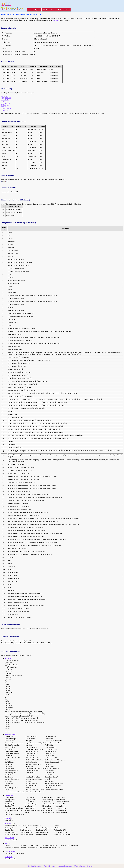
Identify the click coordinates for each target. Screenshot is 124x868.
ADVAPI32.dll (6, 103)
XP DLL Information (35, 866)
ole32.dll (4, 107)
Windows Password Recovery (83, 866)
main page (56, 20)
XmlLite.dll (5, 110)
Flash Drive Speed (50, 866)
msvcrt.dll (4, 96)
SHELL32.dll (5, 105)
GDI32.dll (4, 101)
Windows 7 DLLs (49, 10)
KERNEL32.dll (6, 98)
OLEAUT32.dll (6, 108)
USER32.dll (5, 100)
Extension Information (65, 866)
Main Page (34, 10)
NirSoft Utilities (63, 10)
